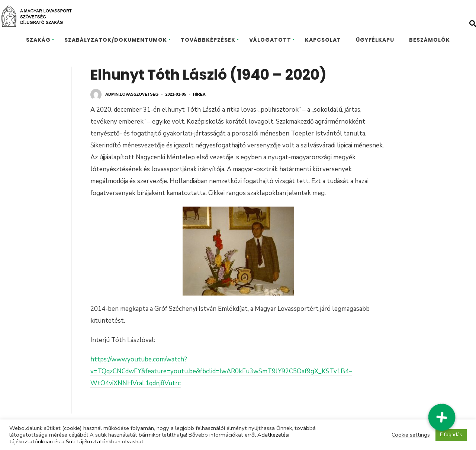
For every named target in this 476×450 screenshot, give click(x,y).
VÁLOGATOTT (270, 40)
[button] (442, 417)
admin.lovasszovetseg (132, 94)
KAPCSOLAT (323, 40)
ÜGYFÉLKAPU (375, 40)
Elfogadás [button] (451, 435)
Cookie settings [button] (411, 435)
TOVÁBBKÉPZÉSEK (208, 40)
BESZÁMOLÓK (430, 40)
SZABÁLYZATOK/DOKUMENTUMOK (116, 40)
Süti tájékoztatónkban (93, 441)
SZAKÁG (38, 40)
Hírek (199, 94)
